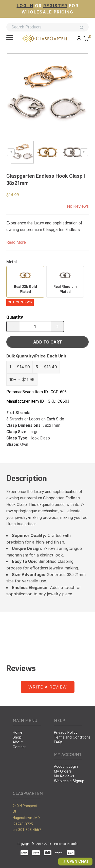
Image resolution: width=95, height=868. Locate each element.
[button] (10, 38)
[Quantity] (35, 326)
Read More (16, 242)
